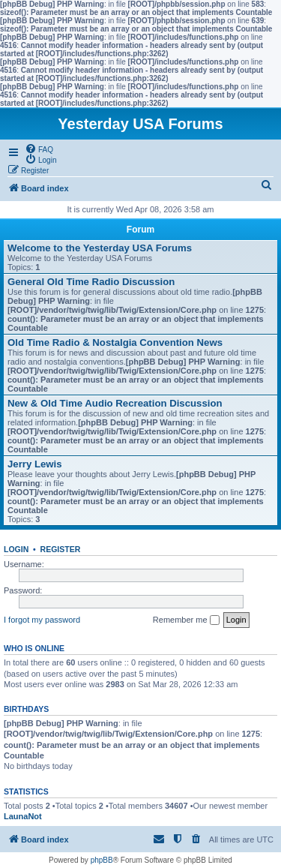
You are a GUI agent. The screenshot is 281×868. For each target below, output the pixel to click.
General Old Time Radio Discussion (91, 282)
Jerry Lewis (35, 464)
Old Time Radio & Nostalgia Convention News (115, 342)
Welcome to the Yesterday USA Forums (100, 248)
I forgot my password (42, 620)
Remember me (186, 620)
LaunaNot (23, 816)
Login (16, 549)
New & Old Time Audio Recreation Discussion (115, 403)
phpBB (102, 860)
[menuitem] (39, 149)
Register (61, 549)
